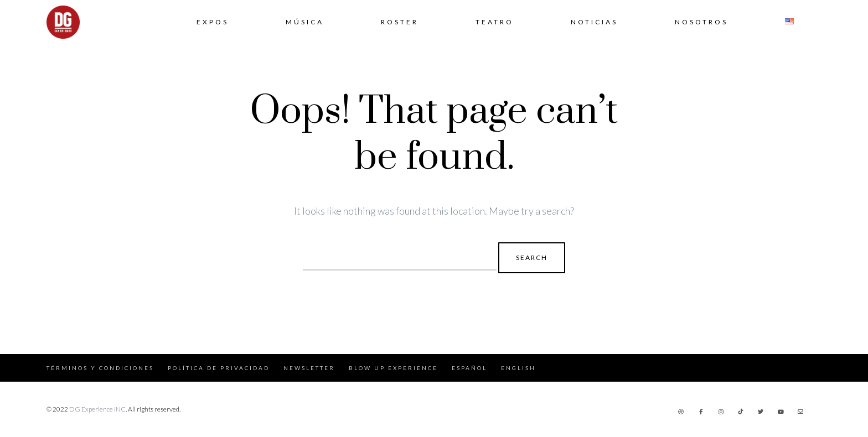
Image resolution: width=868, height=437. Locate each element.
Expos (213, 22)
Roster (400, 22)
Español (469, 368)
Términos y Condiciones (100, 368)
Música (305, 22)
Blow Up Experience (393, 368)
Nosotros (701, 22)
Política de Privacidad (219, 368)
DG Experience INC (97, 409)
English (518, 368)
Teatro (495, 22)
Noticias (594, 22)
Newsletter (309, 368)
